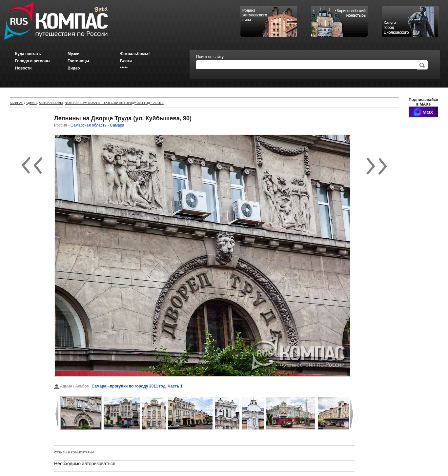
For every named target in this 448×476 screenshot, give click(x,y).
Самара (117, 125)
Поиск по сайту (210, 57)
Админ (31, 103)
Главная (17, 103)
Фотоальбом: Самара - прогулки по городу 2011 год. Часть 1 (114, 103)
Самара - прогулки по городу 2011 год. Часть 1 (137, 386)
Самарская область (89, 125)
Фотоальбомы (51, 103)
